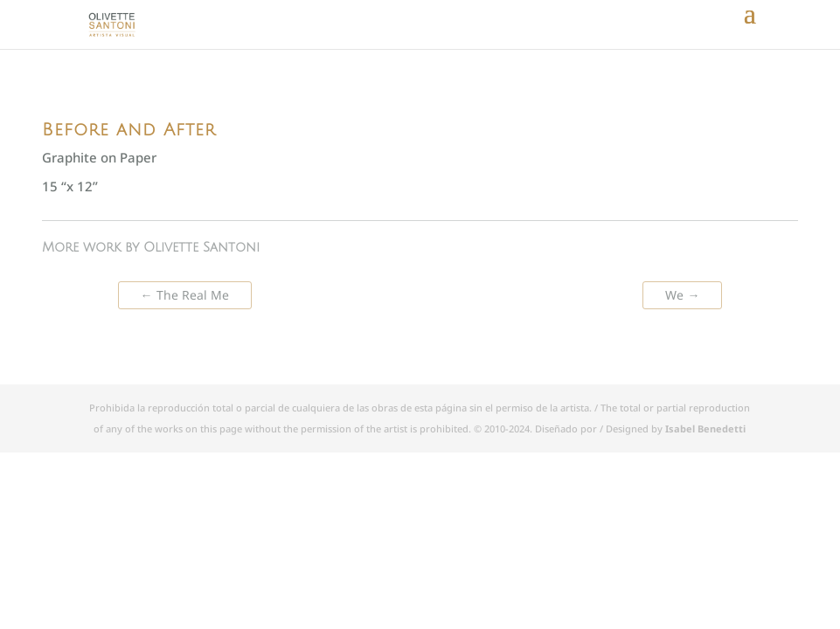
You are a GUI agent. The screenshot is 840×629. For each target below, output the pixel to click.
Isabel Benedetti (705, 429)
